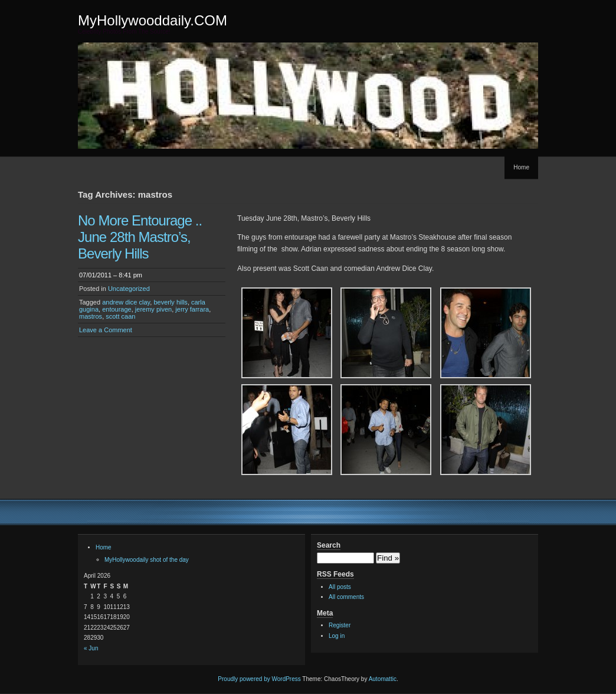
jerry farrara (192, 309)
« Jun (91, 648)
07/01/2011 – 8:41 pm (111, 275)
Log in (337, 636)
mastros (91, 316)
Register (340, 625)
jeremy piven (153, 309)
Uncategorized (129, 289)
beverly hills (170, 302)
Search (329, 545)
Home (521, 167)
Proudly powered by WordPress (259, 679)
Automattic (383, 679)
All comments (346, 597)
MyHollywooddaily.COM (153, 20)
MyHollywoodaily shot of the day (147, 560)
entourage (117, 309)
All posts (340, 587)
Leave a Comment (106, 330)
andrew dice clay (126, 302)
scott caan (120, 316)
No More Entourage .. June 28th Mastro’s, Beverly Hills (140, 237)
